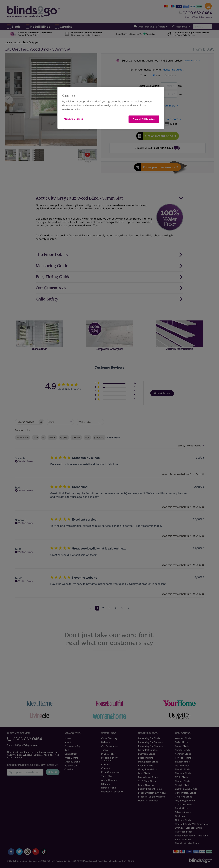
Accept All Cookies (144, 119)
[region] (111, 108)
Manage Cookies (74, 119)
